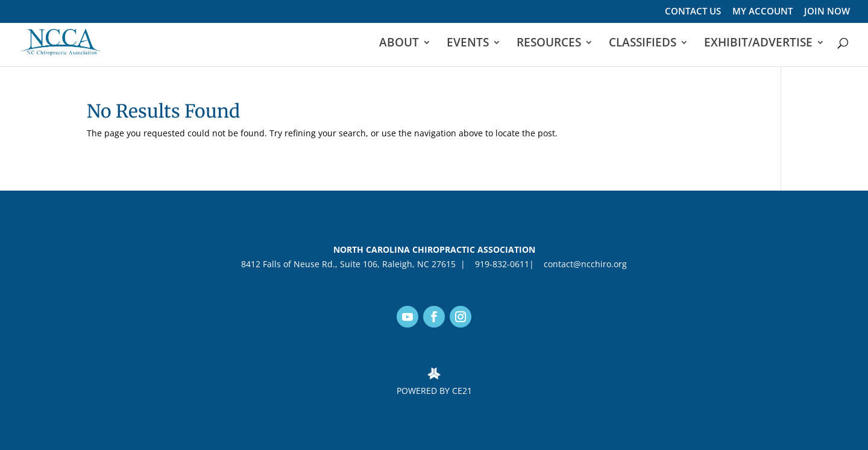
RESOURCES (549, 44)
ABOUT (399, 44)
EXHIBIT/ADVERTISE (758, 44)
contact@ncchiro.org (583, 264)
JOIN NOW (827, 12)
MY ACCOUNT (763, 12)
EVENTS (468, 44)
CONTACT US (693, 12)
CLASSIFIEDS (643, 44)
